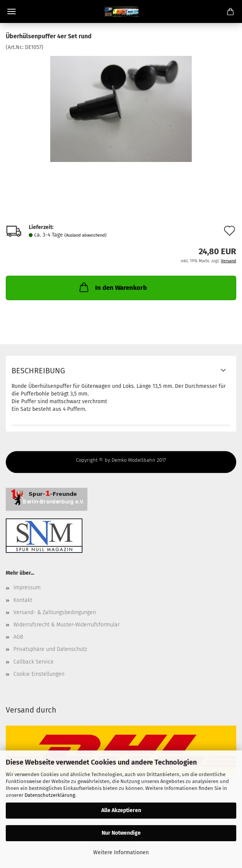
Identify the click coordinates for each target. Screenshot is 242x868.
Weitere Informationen (121, 852)
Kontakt (23, 600)
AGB (18, 637)
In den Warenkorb (112, 287)
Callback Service (34, 662)
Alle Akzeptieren (121, 810)
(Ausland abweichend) (86, 235)
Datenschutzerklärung (50, 795)
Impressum (27, 588)
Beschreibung (38, 371)
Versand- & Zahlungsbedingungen (55, 612)
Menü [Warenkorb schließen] (12, 11)
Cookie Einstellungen (39, 674)
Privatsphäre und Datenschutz (50, 649)
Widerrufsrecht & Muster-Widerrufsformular (67, 625)
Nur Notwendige (121, 833)
